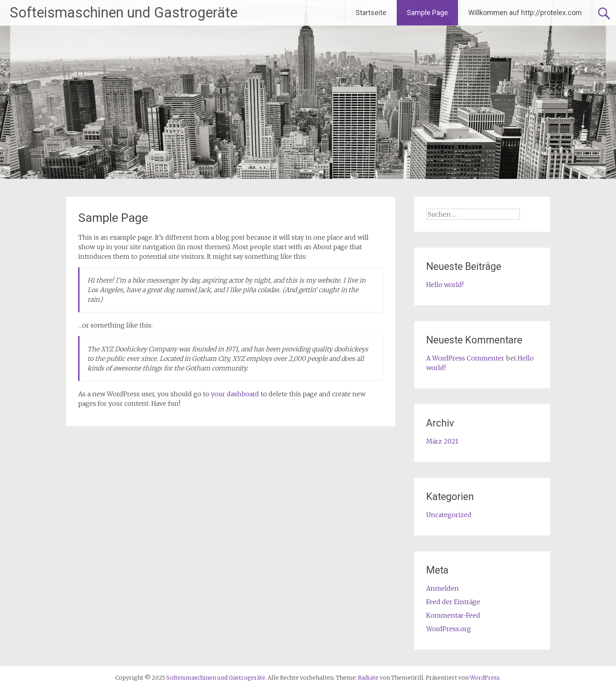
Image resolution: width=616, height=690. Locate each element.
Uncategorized (449, 515)
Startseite (371, 13)
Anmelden (442, 588)
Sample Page (427, 13)
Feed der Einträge (453, 602)
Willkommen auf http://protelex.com (525, 13)
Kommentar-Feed (453, 615)
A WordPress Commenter (465, 358)
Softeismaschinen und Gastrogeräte (124, 13)
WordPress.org (449, 629)
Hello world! (445, 285)
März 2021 (442, 441)
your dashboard (235, 394)
